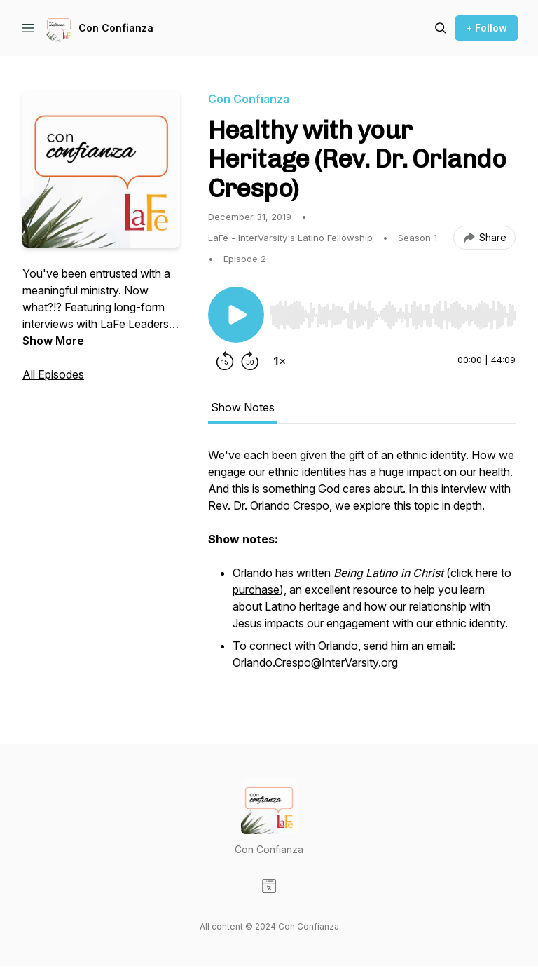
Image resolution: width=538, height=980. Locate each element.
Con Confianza (116, 28)
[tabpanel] (362, 567)
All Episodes (53, 374)
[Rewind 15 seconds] (225, 361)
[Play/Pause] (236, 315)
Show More (53, 341)
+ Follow (487, 28)
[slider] (393, 315)
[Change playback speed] (280, 361)
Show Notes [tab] (243, 407)
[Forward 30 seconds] (250, 361)
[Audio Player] (393, 311)
